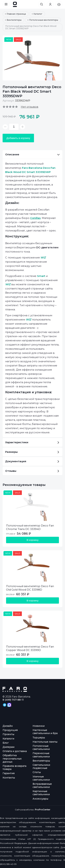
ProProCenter (43, 810)
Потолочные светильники (41, 747)
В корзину (32, 540)
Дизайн (8, 726)
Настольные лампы (45, 742)
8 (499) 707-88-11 (13, 700)
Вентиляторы (41, 761)
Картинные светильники (41, 793)
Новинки (39, 726)
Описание (32, 154)
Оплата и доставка (15, 751)
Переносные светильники (41, 755)
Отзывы (32, 471)
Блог (6, 743)
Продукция (10, 730)
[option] (32, 58)
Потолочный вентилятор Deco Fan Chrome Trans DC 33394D (30, 527)
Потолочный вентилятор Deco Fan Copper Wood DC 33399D (30, 648)
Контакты (9, 778)
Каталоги (8, 739)
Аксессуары (40, 799)
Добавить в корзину (18, 138)
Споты (37, 772)
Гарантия (9, 773)
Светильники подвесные (41, 766)
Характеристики (32, 442)
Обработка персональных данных (12, 758)
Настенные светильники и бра (45, 732)
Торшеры (39, 738)
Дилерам (8, 747)
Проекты (8, 734)
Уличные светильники (41, 778)
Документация (32, 461)
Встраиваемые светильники (42, 785)
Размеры (32, 452)
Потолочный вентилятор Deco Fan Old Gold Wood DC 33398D (30, 588)
